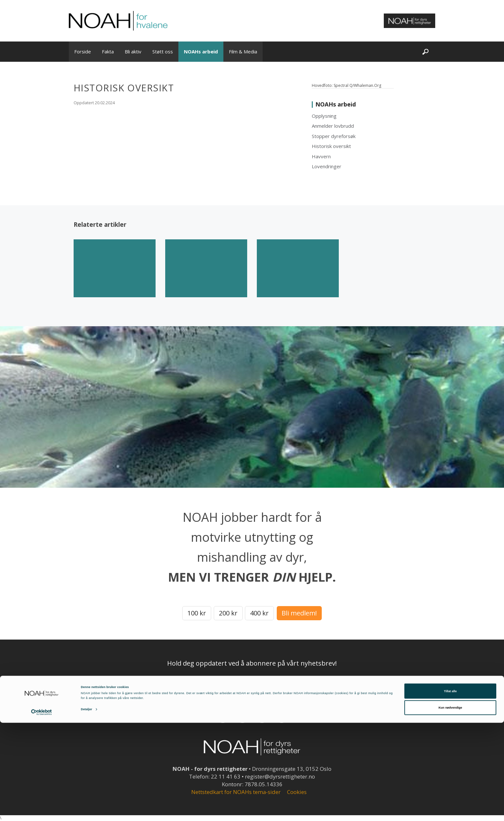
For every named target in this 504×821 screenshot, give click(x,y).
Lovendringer (327, 166)
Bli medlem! (299, 613)
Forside (83, 51)
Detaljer (87, 807)
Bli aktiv (133, 51)
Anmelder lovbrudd (333, 126)
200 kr (228, 613)
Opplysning (324, 116)
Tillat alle (450, 789)
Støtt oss (163, 51)
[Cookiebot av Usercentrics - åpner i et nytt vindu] (42, 810)
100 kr (197, 613)
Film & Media (243, 51)
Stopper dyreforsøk (334, 136)
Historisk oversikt (331, 146)
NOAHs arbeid (201, 51)
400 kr (259, 613)
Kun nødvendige (450, 806)
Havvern (321, 156)
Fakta (108, 51)
